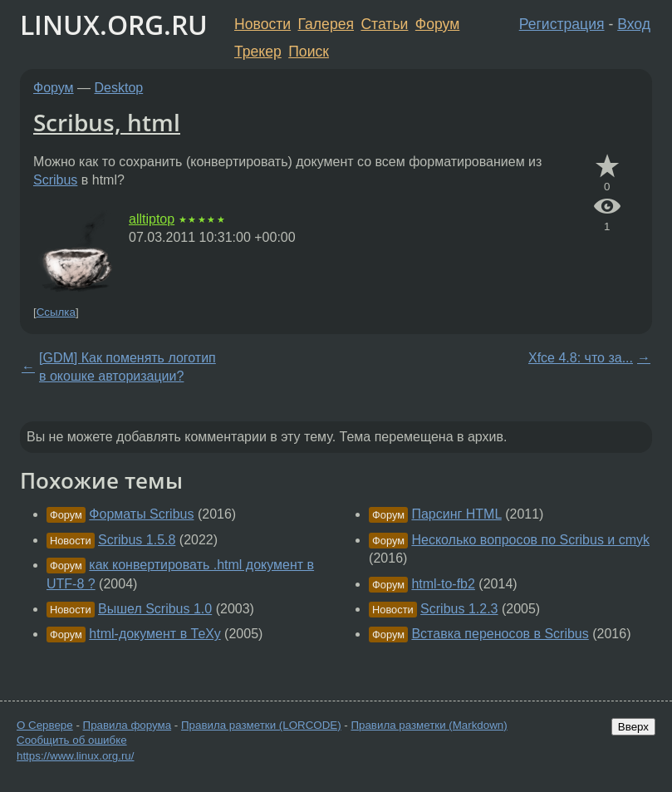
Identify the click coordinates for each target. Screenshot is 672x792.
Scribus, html (107, 122)
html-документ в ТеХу (155, 634)
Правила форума (128, 725)
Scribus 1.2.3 (459, 609)
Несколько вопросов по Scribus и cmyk (530, 540)
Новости (262, 24)
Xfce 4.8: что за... (581, 358)
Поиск (309, 52)
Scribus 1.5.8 (137, 540)
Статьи (384, 24)
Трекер (258, 52)
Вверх (633, 727)
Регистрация (562, 24)
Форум (437, 24)
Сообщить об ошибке (72, 740)
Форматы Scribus (141, 514)
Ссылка (56, 312)
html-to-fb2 (443, 584)
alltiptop (152, 219)
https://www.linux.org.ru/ (75, 756)
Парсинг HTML (456, 514)
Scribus (55, 180)
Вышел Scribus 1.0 (155, 609)
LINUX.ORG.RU (114, 25)
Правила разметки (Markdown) (429, 725)
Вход (634, 24)
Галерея (326, 24)
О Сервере (45, 725)
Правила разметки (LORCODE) (261, 725)
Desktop (119, 88)
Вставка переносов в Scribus (500, 634)
